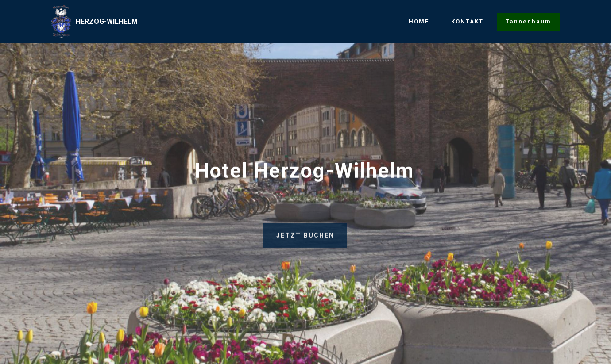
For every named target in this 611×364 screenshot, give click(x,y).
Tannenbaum (528, 21)
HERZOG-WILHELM (107, 21)
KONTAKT (467, 21)
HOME (419, 21)
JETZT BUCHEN (305, 239)
